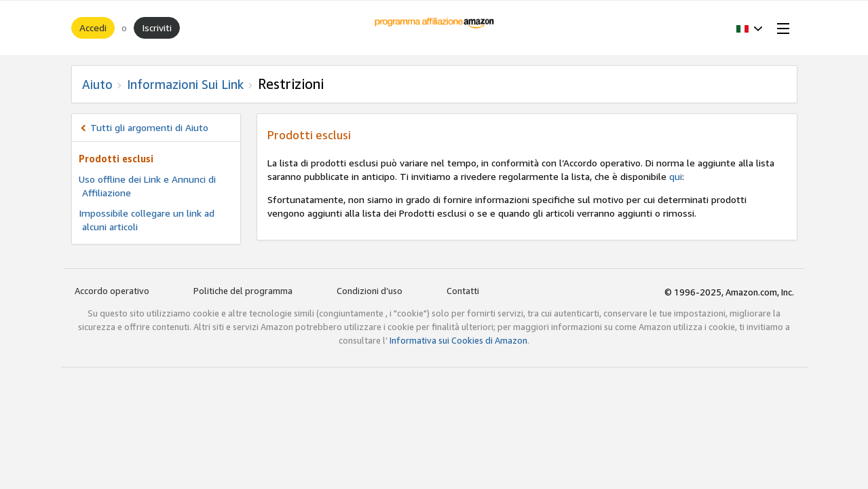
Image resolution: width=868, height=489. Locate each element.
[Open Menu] (780, 28)
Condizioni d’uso (370, 291)
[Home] (434, 28)
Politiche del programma (243, 291)
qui (676, 176)
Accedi (93, 28)
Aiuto (97, 84)
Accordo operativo (112, 291)
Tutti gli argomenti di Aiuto (149, 127)
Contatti (463, 291)
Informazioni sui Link (185, 84)
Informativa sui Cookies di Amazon (458, 340)
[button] (750, 28)
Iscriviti (157, 28)
